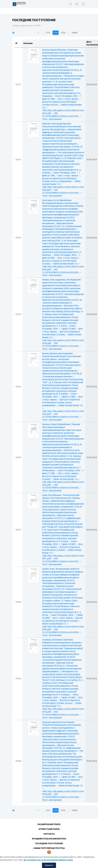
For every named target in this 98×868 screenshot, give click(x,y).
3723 (63, 33)
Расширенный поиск (49, 824)
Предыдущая (14, 33)
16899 (74, 33)
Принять (49, 865)
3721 (48, 33)
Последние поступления (49, 843)
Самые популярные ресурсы (49, 848)
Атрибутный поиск (49, 829)
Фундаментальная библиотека (49, 839)
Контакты (49, 834)
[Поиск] (71, 4)
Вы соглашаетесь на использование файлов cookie (48, 860)
